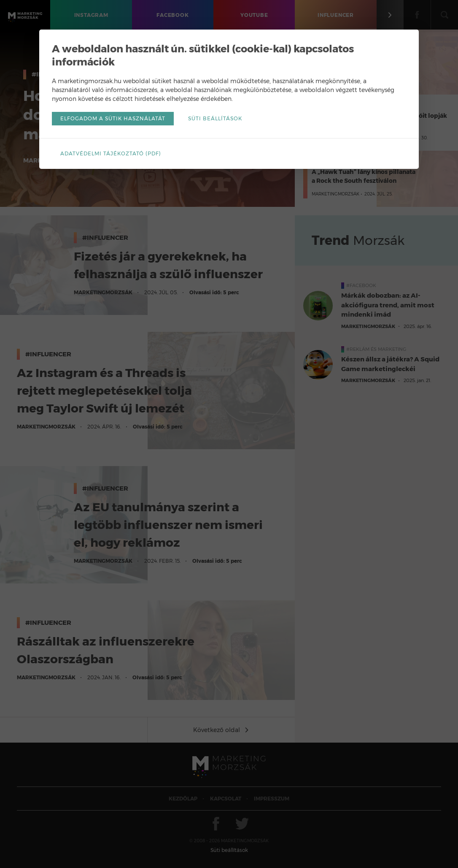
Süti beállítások (215, 118)
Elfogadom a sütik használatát (113, 118)
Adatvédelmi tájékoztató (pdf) (111, 153)
